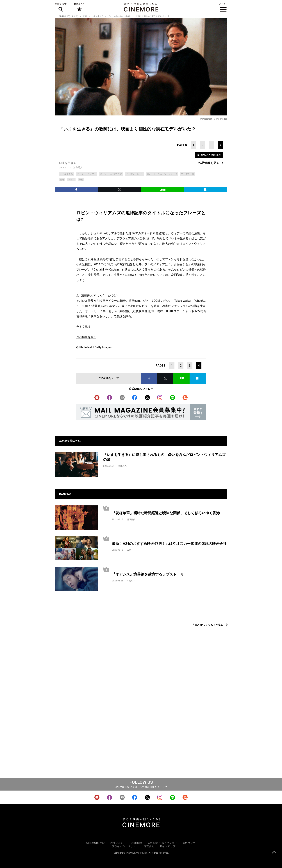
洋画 (81, 180)
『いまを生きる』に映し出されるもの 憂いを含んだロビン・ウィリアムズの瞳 (164, 457)
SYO (129, 550)
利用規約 (137, 843)
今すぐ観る (83, 327)
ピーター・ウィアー (87, 174)
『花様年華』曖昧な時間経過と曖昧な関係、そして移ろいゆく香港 (166, 513)
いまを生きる (97, 16)
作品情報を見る (209, 163)
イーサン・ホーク (134, 174)
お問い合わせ (118, 843)
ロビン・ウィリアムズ (111, 174)
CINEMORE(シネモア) (69, 16)
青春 (62, 180)
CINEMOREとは (96, 843)
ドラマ (71, 180)
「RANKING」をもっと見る (207, 625)
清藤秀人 (78, 168)
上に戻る (274, 853)
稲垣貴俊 (131, 519)
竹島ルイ (131, 581)
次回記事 (177, 275)
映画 (85, 16)
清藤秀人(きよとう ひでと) (99, 295)
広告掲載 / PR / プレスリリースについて (172, 843)
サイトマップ (168, 846)
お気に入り (79, 7)
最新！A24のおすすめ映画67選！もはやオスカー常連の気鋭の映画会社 (169, 544)
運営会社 (149, 846)
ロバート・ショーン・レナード (162, 174)
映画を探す (61, 7)
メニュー (223, 7)
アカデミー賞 (188, 174)
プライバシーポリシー (125, 846)
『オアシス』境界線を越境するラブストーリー (150, 574)
